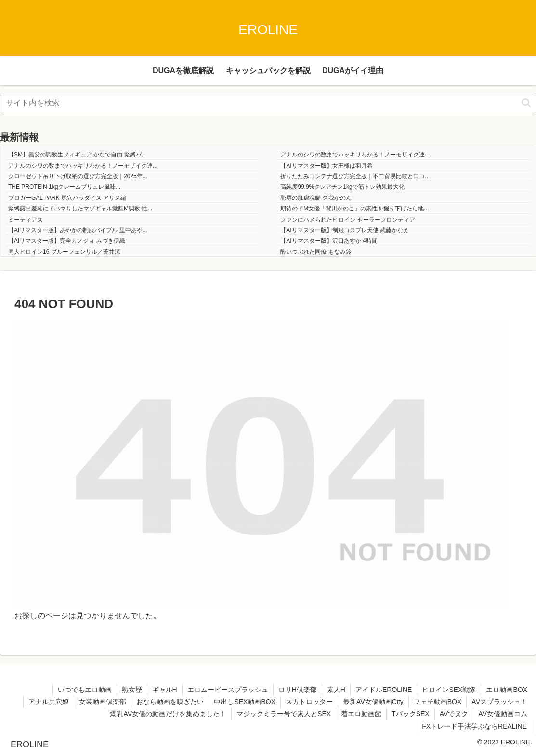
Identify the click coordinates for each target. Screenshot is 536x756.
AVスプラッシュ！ (499, 702)
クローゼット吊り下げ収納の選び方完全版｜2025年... (78, 176)
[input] (268, 103)
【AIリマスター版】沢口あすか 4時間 (329, 241)
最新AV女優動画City (373, 702)
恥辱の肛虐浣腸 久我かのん (316, 198)
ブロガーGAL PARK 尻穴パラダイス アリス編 (67, 198)
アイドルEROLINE (384, 690)
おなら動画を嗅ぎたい (170, 702)
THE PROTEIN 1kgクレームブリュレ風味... (64, 187)
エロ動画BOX (507, 690)
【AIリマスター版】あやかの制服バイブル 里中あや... (78, 230)
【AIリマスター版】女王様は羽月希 (326, 166)
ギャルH (165, 690)
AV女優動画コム (503, 714)
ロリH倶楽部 (298, 690)
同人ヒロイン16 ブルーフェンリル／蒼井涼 (64, 252)
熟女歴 (132, 690)
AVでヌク (454, 714)
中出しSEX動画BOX (245, 702)
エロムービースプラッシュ (228, 690)
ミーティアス (26, 220)
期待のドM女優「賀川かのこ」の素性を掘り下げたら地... (354, 209)
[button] (526, 103)
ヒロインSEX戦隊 (449, 690)
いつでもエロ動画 (85, 690)
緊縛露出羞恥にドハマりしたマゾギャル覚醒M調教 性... (80, 209)
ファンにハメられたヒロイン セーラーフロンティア (347, 220)
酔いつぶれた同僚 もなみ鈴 (316, 252)
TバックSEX (411, 714)
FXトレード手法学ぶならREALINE (474, 726)
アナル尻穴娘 (49, 702)
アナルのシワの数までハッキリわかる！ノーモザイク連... (355, 155)
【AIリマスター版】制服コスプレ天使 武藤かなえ (345, 230)
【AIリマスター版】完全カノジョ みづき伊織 (67, 241)
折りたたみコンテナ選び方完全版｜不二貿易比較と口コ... (355, 176)
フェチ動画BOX (438, 702)
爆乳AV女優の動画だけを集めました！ (168, 714)
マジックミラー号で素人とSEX (284, 714)
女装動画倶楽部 (103, 702)
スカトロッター (309, 702)
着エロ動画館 (361, 714)
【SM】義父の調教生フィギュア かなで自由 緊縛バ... (77, 155)
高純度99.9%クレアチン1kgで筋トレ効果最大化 (342, 187)
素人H (336, 690)
